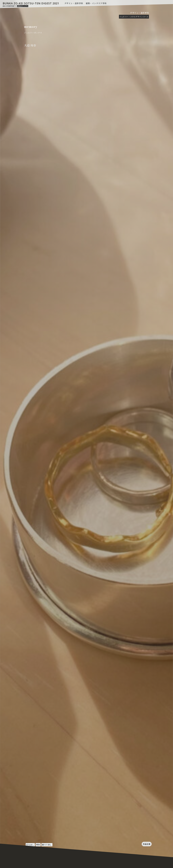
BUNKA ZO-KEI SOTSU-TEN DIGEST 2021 (31, 3)
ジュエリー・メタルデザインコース (134, 17)
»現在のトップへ (23, 6)
